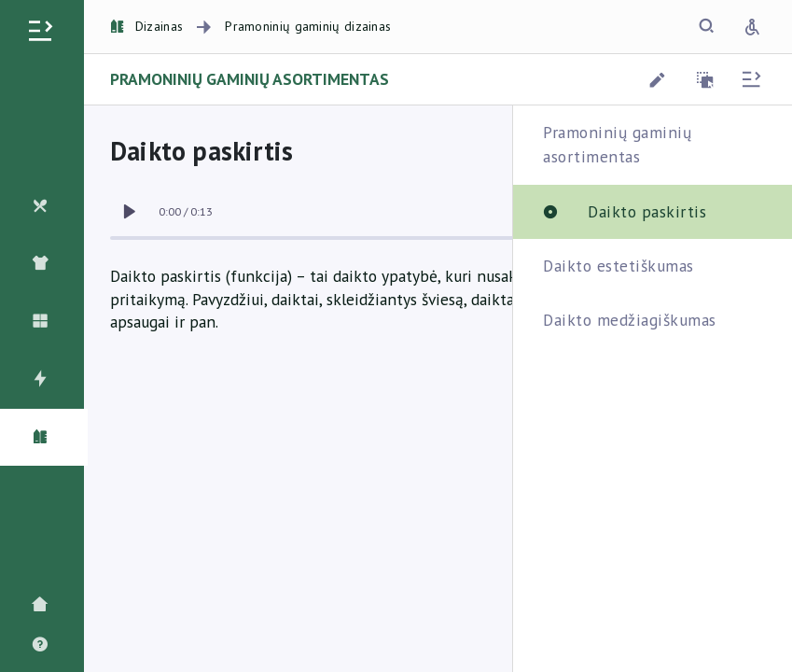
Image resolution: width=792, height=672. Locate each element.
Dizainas (146, 26)
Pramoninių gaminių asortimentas (617, 144)
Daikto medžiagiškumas (630, 320)
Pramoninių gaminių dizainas (308, 26)
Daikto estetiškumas (618, 266)
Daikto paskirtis (647, 211)
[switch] (129, 212)
